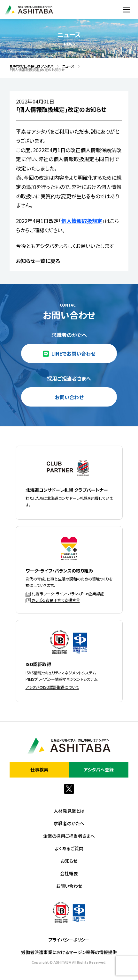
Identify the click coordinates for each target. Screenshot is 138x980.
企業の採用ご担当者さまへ (69, 836)
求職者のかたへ (69, 823)
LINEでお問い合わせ (73, 354)
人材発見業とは (69, 811)
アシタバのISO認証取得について (52, 687)
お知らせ (69, 861)
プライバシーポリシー (69, 940)
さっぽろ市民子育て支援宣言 (53, 600)
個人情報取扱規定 (82, 221)
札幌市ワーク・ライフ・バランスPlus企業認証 (65, 593)
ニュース (66, 66)
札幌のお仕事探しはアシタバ (30, 66)
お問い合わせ (69, 397)
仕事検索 (39, 770)
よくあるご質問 (69, 848)
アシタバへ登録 (99, 770)
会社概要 (69, 873)
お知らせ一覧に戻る (38, 261)
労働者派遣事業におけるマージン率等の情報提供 (69, 952)
